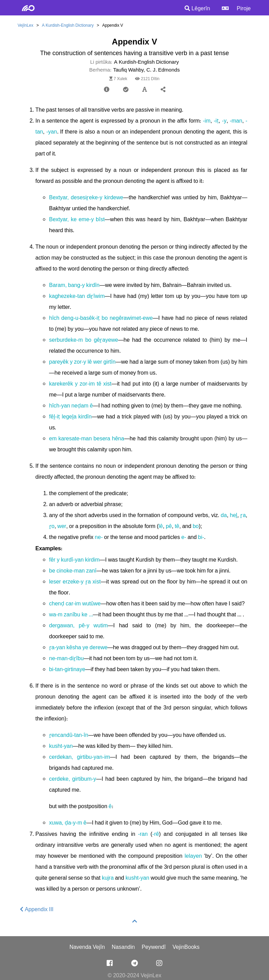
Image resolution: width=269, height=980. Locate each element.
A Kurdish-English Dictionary (68, 26)
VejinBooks (186, 947)
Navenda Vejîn (87, 947)
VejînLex (26, 26)
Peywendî (153, 947)
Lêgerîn (197, 9)
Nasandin (123, 947)
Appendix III (37, 910)
